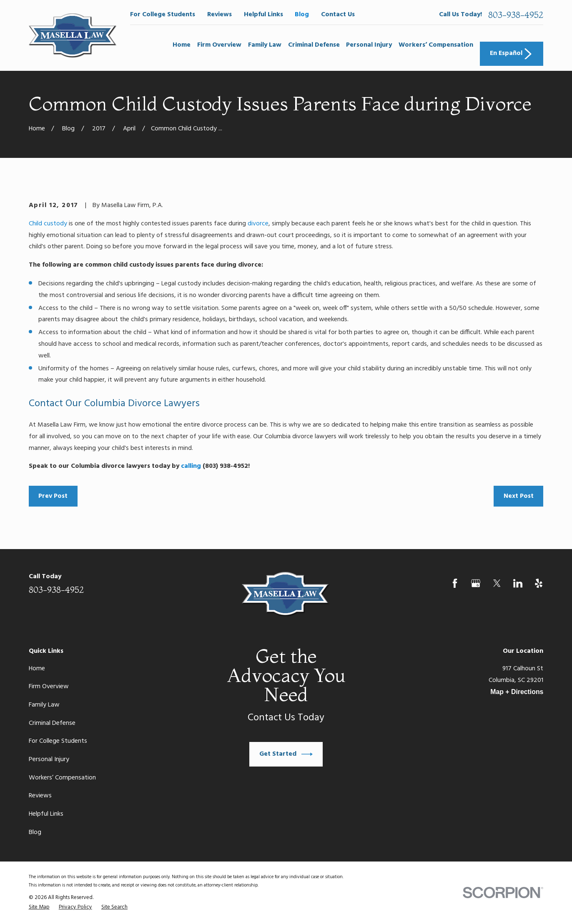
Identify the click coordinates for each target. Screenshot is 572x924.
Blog (302, 15)
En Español (512, 54)
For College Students (163, 15)
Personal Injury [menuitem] (369, 45)
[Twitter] (497, 583)
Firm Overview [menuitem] (219, 45)
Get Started (286, 754)
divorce (258, 224)
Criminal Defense (52, 723)
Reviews (220, 15)
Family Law (44, 705)
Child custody (48, 224)
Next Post (519, 496)
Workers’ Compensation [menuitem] (436, 45)
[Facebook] (455, 583)
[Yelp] (539, 583)
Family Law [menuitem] (265, 45)
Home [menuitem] (182, 45)
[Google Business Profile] (476, 583)
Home (37, 669)
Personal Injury (49, 759)
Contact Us (338, 15)
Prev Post (53, 496)
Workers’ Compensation (62, 778)
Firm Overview (49, 687)
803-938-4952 (516, 15)
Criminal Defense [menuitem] (314, 45)
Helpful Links (263, 15)
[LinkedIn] (518, 583)
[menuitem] (39, 907)
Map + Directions (517, 692)
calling (191, 466)
